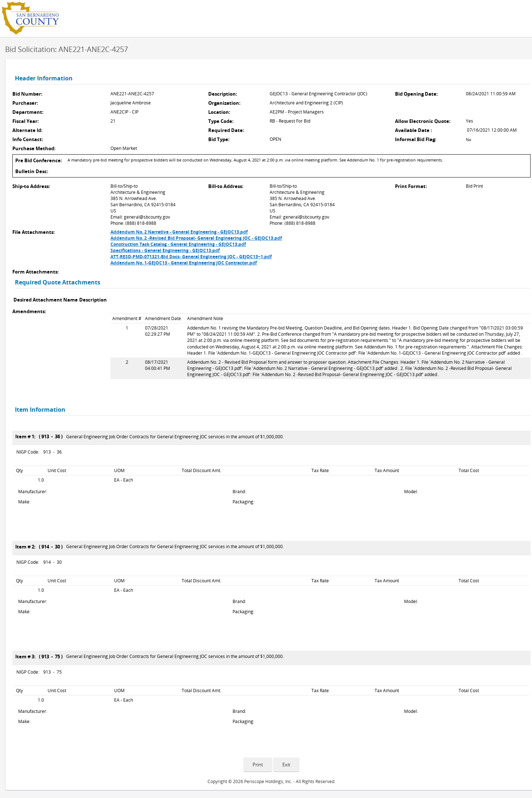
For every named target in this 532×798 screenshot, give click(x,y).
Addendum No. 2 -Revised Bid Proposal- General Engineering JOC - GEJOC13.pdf (196, 238)
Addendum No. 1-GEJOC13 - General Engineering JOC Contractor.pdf (184, 263)
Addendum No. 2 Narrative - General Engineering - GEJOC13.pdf (179, 232)
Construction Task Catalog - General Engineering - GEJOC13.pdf (178, 244)
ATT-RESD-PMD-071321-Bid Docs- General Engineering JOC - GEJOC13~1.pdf (191, 257)
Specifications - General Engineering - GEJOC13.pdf (165, 250)
